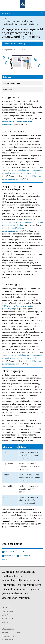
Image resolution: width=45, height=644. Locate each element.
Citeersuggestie (8, 629)
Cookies (5, 622)
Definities (13, 77)
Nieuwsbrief (13, 618)
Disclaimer (6, 625)
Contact (5, 615)
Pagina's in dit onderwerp (15, 44)
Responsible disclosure (11, 632)
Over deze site (7, 611)
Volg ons (14, 639)
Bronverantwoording (12, 83)
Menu (7, 13)
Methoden (7, 90)
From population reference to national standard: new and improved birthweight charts (22, 222)
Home (4, 18)
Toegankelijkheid (9, 636)
